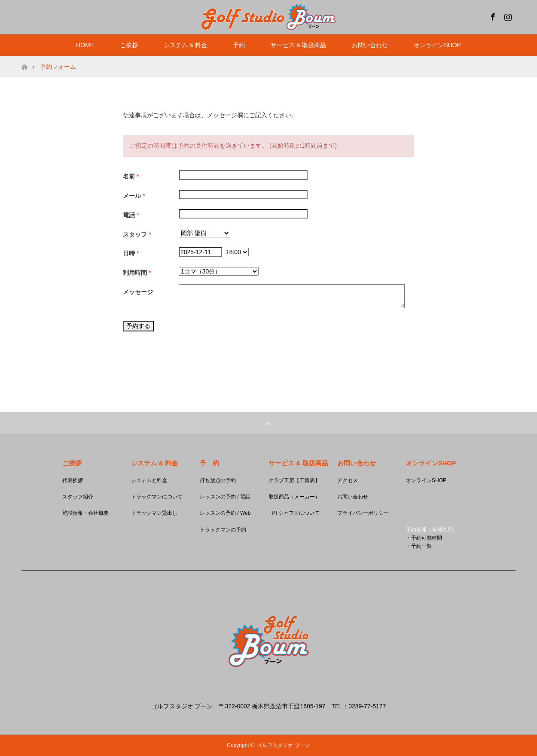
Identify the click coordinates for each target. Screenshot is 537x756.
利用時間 (137, 273)
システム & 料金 (185, 45)
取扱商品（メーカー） (294, 497)
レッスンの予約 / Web (225, 513)
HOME (85, 45)
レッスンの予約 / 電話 (225, 497)
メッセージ (138, 292)
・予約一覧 (419, 546)
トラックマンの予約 (223, 530)
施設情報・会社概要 (85, 513)
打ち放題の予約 (218, 480)
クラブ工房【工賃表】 (294, 480)
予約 (239, 45)
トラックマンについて (157, 497)
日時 (131, 253)
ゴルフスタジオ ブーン (283, 745)
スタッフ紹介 (78, 497)
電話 (131, 215)
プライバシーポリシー (363, 513)
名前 (131, 176)
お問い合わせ (370, 45)
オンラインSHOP (437, 45)
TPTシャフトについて (294, 513)
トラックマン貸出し (154, 513)
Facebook (492, 15)
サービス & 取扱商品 (298, 45)
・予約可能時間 (424, 538)
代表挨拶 (73, 480)
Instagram (507, 15)
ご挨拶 (129, 45)
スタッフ (137, 234)
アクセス (348, 480)
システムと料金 (149, 480)
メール (134, 196)
